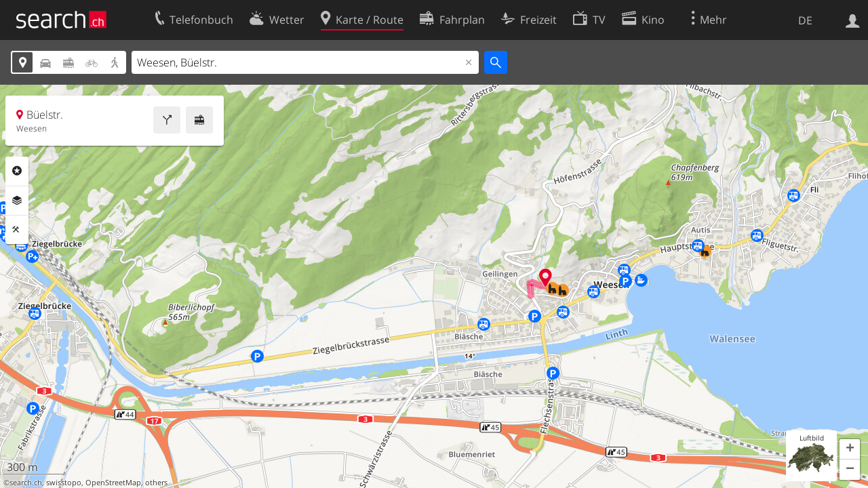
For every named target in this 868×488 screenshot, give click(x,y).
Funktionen (17, 230)
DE (805, 20)
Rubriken (17, 171)
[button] (850, 449)
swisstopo (64, 483)
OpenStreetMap (113, 483)
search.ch (26, 483)
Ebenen (17, 201)
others (156, 483)
